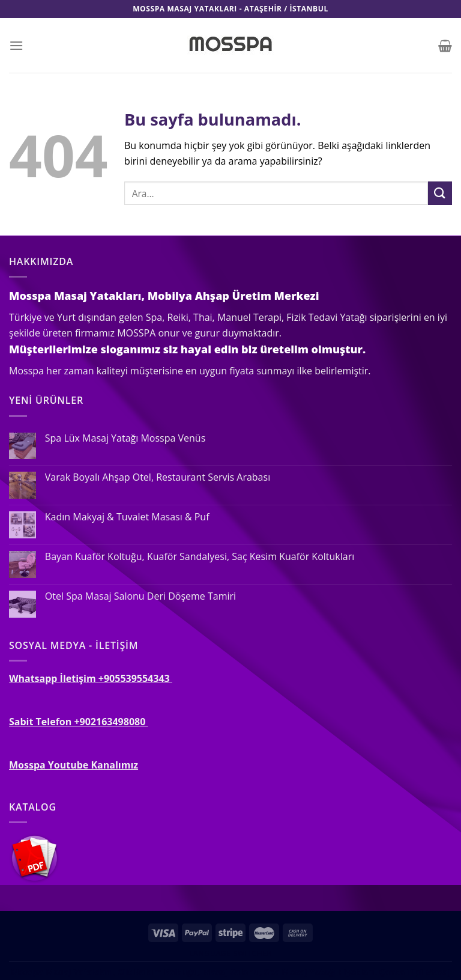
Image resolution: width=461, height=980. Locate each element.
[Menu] (16, 45)
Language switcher (230, 953)
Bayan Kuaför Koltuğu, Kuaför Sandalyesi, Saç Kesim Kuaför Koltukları (200, 557)
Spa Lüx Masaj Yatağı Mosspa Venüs (125, 438)
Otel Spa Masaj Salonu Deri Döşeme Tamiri (140, 596)
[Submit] (440, 193)
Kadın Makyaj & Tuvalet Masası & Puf (127, 517)
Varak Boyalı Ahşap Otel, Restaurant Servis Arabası (158, 477)
